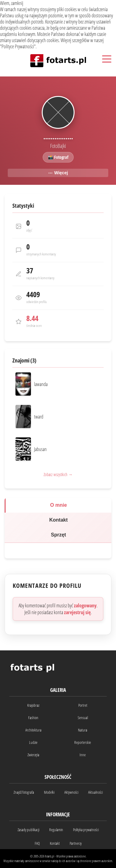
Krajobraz (33, 705)
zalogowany (85, 605)
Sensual (83, 718)
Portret (83, 705)
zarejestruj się (77, 612)
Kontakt (58, 520)
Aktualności (95, 792)
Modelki (49, 792)
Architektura (33, 730)
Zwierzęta (33, 755)
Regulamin (56, 830)
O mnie (58, 505)
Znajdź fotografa (24, 792)
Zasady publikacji (28, 830)
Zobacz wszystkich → (58, 474)
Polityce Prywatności (18, 46)
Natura (83, 730)
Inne (83, 755)
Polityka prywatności (86, 830)
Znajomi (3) (24, 360)
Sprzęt (59, 535)
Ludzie (33, 742)
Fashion (33, 718)
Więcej (58, 173)
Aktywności (71, 792)
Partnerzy (76, 843)
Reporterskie (83, 742)
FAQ (37, 843)
